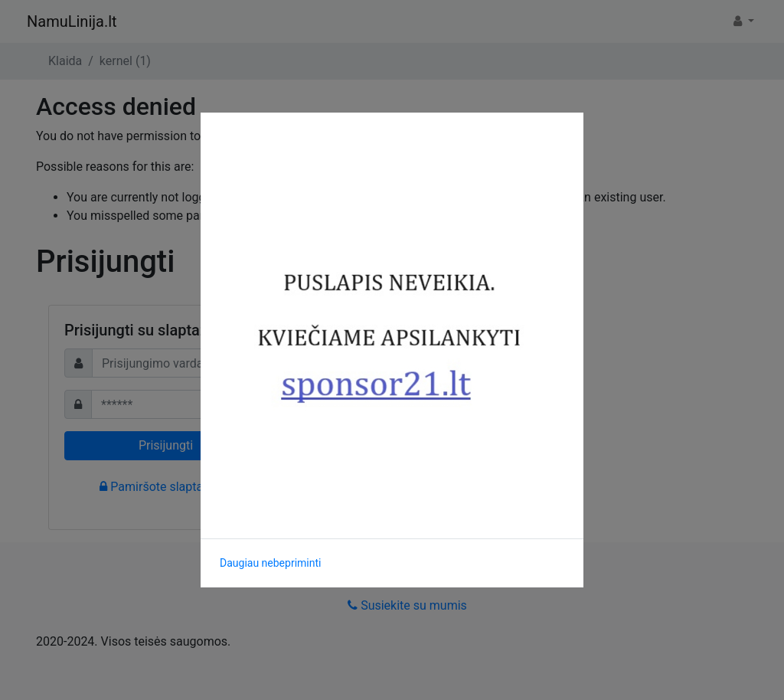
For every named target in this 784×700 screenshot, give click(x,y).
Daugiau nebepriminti (270, 563)
